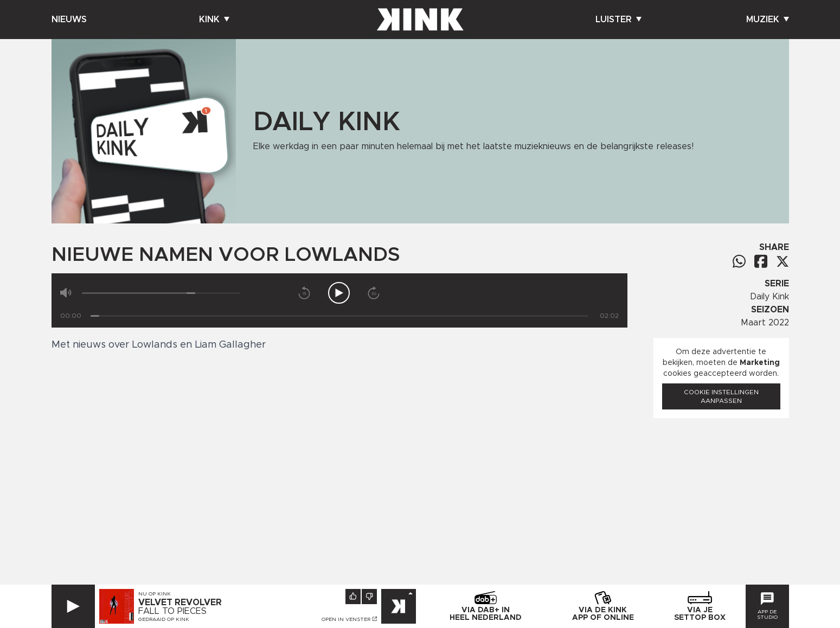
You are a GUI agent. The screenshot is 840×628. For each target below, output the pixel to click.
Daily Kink (770, 297)
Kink (214, 20)
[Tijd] (339, 316)
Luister (618, 20)
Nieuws (69, 20)
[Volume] (161, 293)
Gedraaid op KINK (164, 619)
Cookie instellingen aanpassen (721, 396)
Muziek (768, 20)
